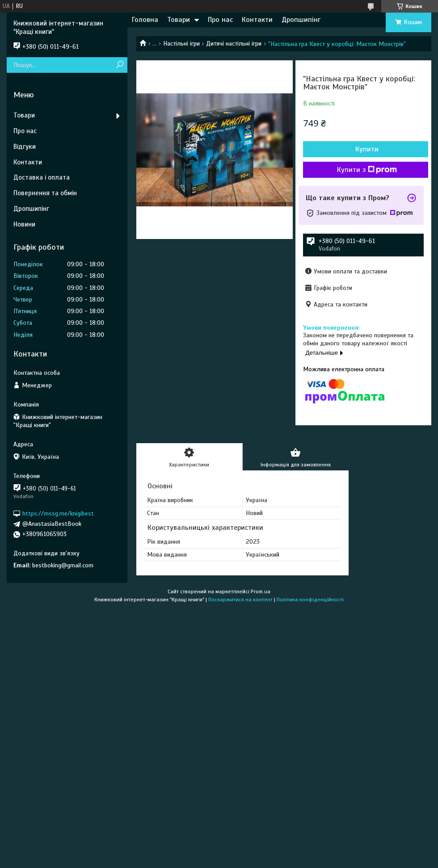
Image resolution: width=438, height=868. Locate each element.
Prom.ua (261, 591)
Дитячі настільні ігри (234, 44)
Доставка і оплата (42, 177)
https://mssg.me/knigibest (58, 514)
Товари (179, 20)
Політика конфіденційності (310, 600)
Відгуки (25, 147)
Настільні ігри (181, 44)
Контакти (257, 20)
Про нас (220, 20)
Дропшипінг (301, 20)
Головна (145, 20)
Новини (24, 224)
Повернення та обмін (45, 193)
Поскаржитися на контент (240, 600)
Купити (367, 149)
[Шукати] (120, 65)
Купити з (367, 170)
